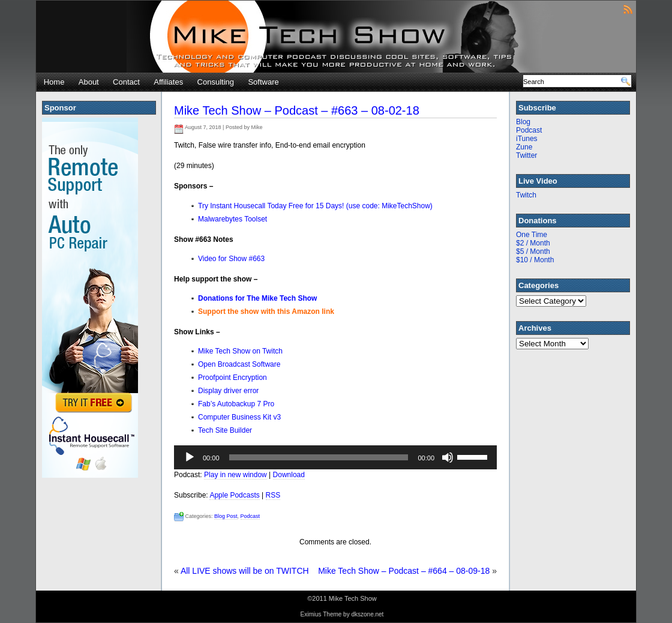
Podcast (250, 516)
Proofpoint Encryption (232, 378)
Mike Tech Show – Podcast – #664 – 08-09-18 (404, 571)
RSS (273, 495)
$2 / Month (533, 243)
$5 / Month (533, 251)
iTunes (527, 139)
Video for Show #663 (231, 259)
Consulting (216, 82)
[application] (335, 457)
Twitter (526, 155)
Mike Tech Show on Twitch (240, 351)
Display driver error (228, 391)
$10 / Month (535, 260)
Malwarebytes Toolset (232, 219)
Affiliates (168, 82)
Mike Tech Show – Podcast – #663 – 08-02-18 (297, 110)
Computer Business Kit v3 (239, 417)
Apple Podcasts (234, 495)
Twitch (526, 195)
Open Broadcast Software (239, 364)
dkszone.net (367, 614)
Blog (523, 122)
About (89, 82)
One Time (532, 235)
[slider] (319, 457)
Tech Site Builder (225, 430)
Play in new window (235, 475)
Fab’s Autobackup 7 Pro (236, 404)
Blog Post (226, 516)
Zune (524, 147)
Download (289, 475)
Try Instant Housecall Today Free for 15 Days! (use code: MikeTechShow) (315, 206)
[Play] (190, 457)
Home (54, 82)
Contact (126, 82)
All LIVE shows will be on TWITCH (245, 571)
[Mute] (448, 457)
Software (263, 82)
